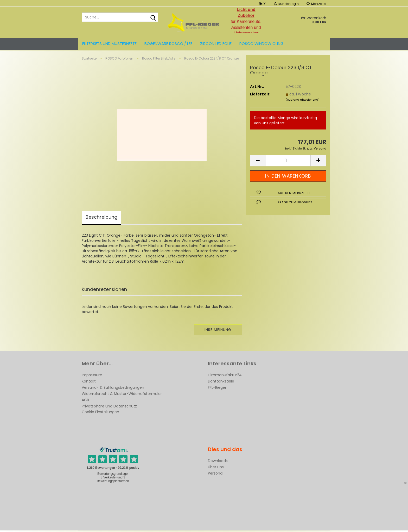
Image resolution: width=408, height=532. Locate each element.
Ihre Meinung (218, 331)
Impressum (92, 377)
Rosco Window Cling (262, 44)
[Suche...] (153, 17)
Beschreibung (101, 219)
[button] (262, 3)
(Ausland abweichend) (303, 101)
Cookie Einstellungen (100, 413)
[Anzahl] (288, 162)
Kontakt (89, 383)
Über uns (216, 469)
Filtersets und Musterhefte (109, 44)
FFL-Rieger (217, 389)
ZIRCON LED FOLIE (216, 44)
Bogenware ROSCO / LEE (168, 44)
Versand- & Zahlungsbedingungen (113, 389)
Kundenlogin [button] (286, 4)
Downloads (218, 462)
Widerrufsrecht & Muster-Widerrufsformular (122, 395)
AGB (85, 401)
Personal (216, 475)
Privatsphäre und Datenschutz (109, 408)
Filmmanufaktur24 (225, 377)
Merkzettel (316, 4)
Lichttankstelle (221, 383)
